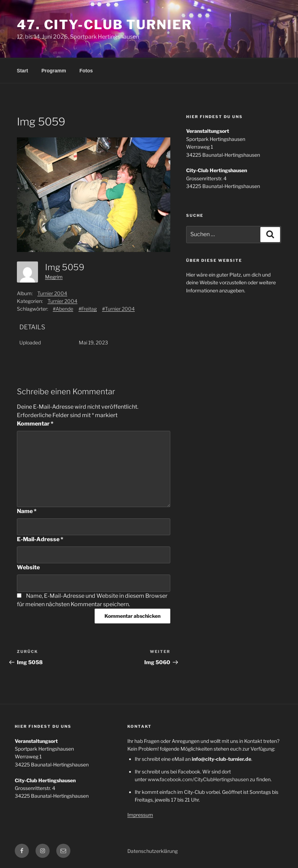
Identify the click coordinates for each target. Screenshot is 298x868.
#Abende (63, 309)
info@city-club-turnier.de (221, 759)
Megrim (54, 277)
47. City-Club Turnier (104, 25)
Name (27, 511)
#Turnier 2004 (118, 309)
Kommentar (35, 424)
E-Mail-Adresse (40, 539)
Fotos (86, 71)
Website (28, 567)
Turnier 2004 (52, 293)
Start (23, 71)
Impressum (140, 815)
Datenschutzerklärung (153, 851)
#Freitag (88, 309)
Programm (54, 71)
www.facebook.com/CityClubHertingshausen (198, 779)
